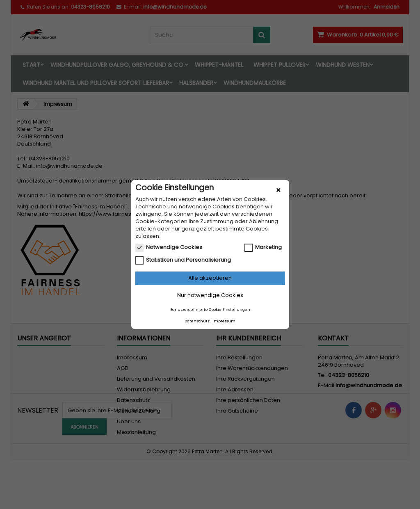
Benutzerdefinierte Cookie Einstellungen (210, 310)
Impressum (224, 321)
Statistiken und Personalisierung (183, 260)
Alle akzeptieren (210, 278)
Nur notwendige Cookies (210, 295)
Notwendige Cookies (169, 247)
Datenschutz (197, 321)
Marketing (263, 247)
